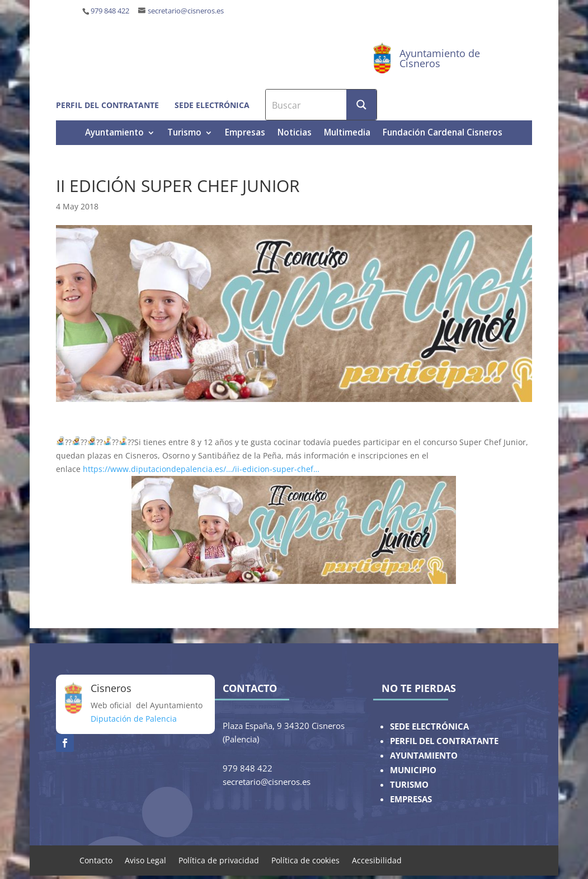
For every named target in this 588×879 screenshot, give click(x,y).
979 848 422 (110, 11)
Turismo (184, 134)
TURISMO (409, 785)
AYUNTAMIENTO (424, 756)
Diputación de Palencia (134, 719)
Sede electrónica (212, 105)
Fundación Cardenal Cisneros (443, 134)
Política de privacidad (219, 860)
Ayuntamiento (114, 134)
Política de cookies (305, 860)
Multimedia (347, 134)
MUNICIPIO (413, 770)
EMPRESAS (411, 799)
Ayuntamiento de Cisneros (440, 58)
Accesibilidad (377, 860)
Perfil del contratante (107, 105)
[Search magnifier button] (361, 105)
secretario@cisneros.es (186, 11)
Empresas (245, 134)
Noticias (295, 134)
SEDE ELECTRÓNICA (429, 726)
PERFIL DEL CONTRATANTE (444, 741)
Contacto (96, 860)
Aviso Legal (145, 860)
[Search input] (307, 105)
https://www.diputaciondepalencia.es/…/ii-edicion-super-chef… (201, 469)
